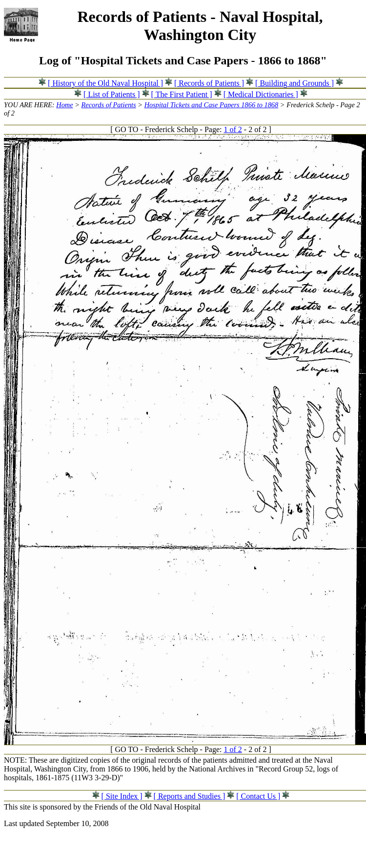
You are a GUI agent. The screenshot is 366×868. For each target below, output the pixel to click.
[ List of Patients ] (112, 94)
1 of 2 (233, 129)
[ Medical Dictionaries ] (261, 94)
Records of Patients (109, 105)
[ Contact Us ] (258, 796)
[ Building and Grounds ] (295, 83)
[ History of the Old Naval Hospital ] (105, 83)
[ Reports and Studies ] (190, 796)
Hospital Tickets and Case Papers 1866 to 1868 (212, 105)
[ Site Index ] (122, 796)
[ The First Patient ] (182, 94)
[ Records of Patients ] (209, 83)
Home (64, 105)
